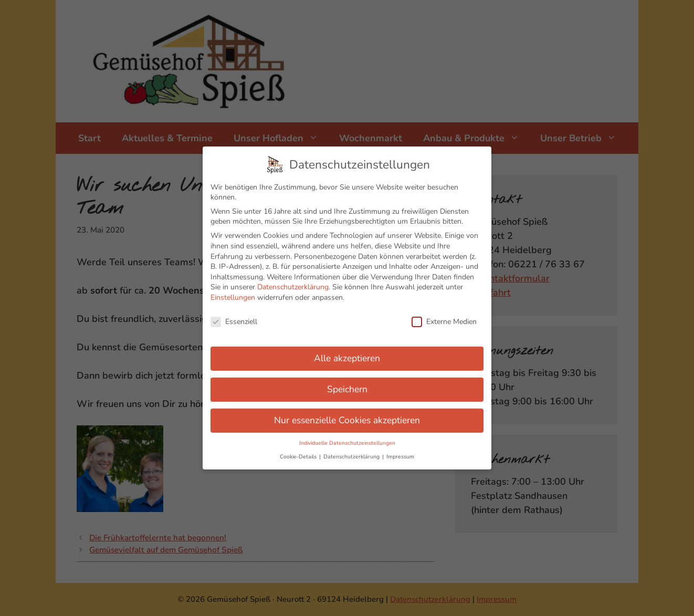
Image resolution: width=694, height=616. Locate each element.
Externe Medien (444, 317)
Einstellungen (233, 293)
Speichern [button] (347, 385)
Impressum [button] (400, 452)
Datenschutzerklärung (293, 283)
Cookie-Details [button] (299, 452)
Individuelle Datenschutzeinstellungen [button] (347, 439)
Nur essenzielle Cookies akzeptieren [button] (347, 416)
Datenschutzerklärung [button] (352, 452)
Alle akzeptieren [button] (347, 354)
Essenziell (234, 317)
